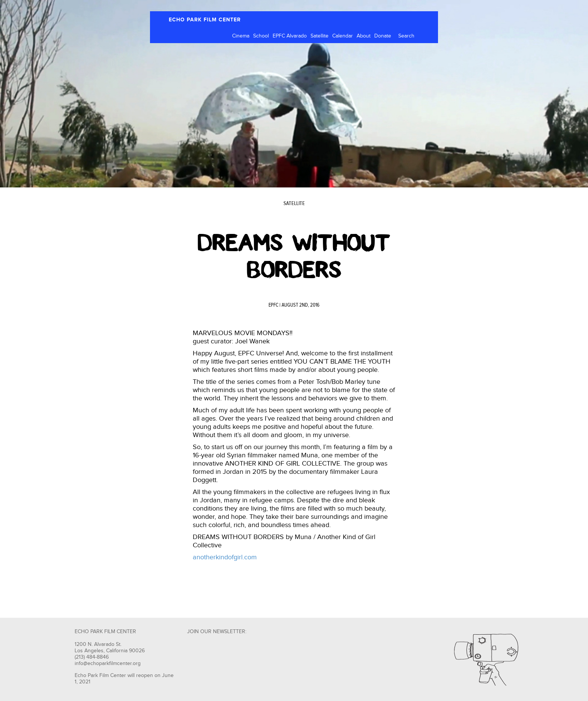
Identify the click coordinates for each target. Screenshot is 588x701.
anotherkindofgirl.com (225, 557)
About (364, 36)
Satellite (319, 36)
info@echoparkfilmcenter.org (108, 664)
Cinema (241, 36)
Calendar (343, 36)
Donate (383, 36)
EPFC (273, 305)
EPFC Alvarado (290, 36)
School (261, 36)
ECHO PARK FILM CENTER (205, 20)
